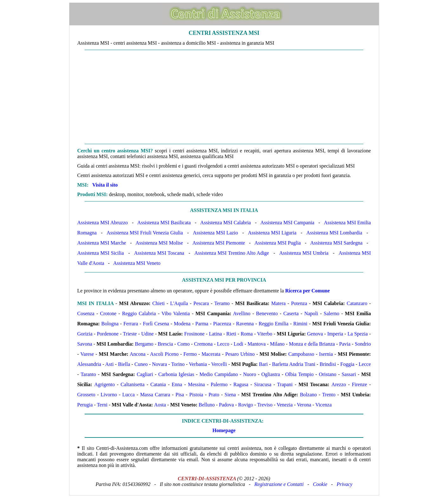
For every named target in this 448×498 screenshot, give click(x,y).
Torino (178, 364)
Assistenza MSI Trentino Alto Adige (232, 253)
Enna (177, 384)
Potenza (299, 303)
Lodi (238, 344)
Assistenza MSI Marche (102, 243)
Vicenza (324, 405)
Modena (182, 324)
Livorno (109, 395)
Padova (227, 405)
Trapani (285, 384)
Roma (247, 334)
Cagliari (145, 374)
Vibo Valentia (175, 313)
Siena (230, 395)
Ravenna (245, 324)
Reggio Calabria (139, 313)
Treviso (265, 405)
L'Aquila (179, 303)
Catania (158, 384)
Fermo (190, 354)
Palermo (219, 384)
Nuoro (250, 374)
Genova (315, 334)
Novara (159, 364)
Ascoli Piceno (164, 354)
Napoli (311, 313)
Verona (304, 405)
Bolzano (308, 395)
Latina (215, 334)
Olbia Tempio (300, 374)
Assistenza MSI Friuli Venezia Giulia (145, 233)
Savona (85, 344)
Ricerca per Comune (307, 291)
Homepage (224, 430)
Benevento (267, 313)
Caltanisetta (133, 384)
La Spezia (358, 334)
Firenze (360, 384)
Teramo (222, 303)
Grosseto (86, 395)
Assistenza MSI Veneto (137, 263)
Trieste (130, 334)
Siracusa (263, 384)
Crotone (108, 313)
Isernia (326, 354)
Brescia (166, 344)
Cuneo (141, 364)
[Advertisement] (224, 97)
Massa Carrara (155, 395)
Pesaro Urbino (240, 354)
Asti (110, 364)
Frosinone (194, 334)
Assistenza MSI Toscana (159, 253)
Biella (124, 364)
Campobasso (301, 354)
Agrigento (104, 384)
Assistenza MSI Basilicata (164, 223)
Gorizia (85, 334)
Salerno (331, 313)
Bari (263, 364)
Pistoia (196, 395)
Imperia (335, 334)
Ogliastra (271, 374)
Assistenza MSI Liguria (272, 233)
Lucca (129, 395)
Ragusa (241, 384)
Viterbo (265, 334)
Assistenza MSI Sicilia (101, 253)
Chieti (158, 303)
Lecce (365, 364)
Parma (202, 324)
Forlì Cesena (156, 324)
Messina (196, 384)
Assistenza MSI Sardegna (336, 243)
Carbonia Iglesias (176, 374)
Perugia (85, 405)
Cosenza (86, 313)
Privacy (345, 484)
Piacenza (222, 324)
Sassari (349, 374)
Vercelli (219, 364)
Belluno (207, 405)
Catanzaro (357, 303)
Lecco (223, 344)
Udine (147, 334)
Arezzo (339, 384)
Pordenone (107, 334)
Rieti (231, 334)
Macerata (211, 354)
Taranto (88, 374)
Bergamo (144, 344)
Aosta (160, 405)
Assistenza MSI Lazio (215, 233)
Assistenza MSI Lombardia (334, 233)
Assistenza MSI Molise (159, 243)
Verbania (198, 364)
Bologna (110, 324)
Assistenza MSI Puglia (277, 243)
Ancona (138, 354)
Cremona (203, 344)
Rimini (300, 324)
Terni (102, 405)
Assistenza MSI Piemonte (219, 243)
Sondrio (363, 344)
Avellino (242, 313)
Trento (329, 395)
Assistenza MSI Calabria (226, 223)
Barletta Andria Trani (294, 364)
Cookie (320, 484)
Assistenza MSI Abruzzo (103, 223)
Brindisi (328, 364)
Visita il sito (105, 185)
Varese (87, 354)
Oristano (328, 374)
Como (183, 344)
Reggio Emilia (274, 324)
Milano (277, 344)
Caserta (291, 313)
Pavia (345, 344)
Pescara (201, 303)
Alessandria (89, 364)
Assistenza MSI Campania (287, 223)
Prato (214, 395)
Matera (279, 303)
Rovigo (246, 405)
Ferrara (131, 324)
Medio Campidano (219, 374)
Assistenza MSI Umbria (304, 253)
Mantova (257, 344)
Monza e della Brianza (312, 344)
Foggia (347, 364)
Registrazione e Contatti (279, 484)
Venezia (285, 405)
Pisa (180, 395)
